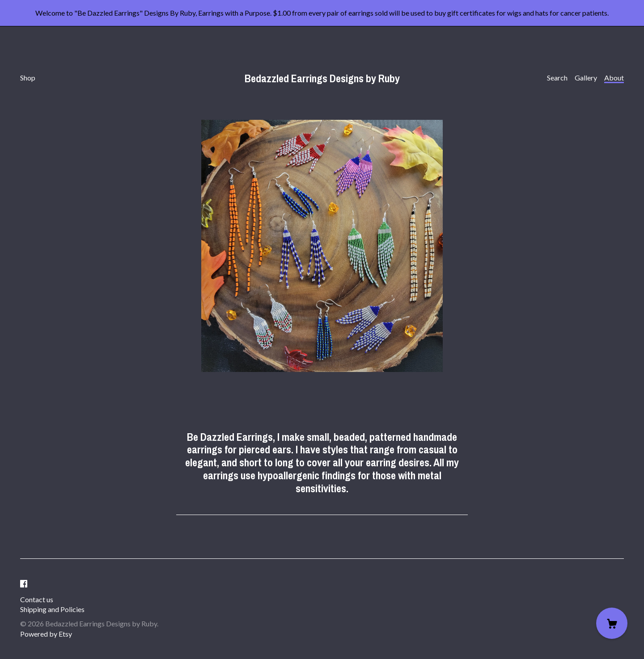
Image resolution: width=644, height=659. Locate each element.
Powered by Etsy (46, 634)
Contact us (37, 599)
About (614, 78)
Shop (28, 78)
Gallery (586, 78)
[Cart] (612, 623)
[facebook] (24, 584)
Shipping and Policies (52, 609)
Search (557, 78)
